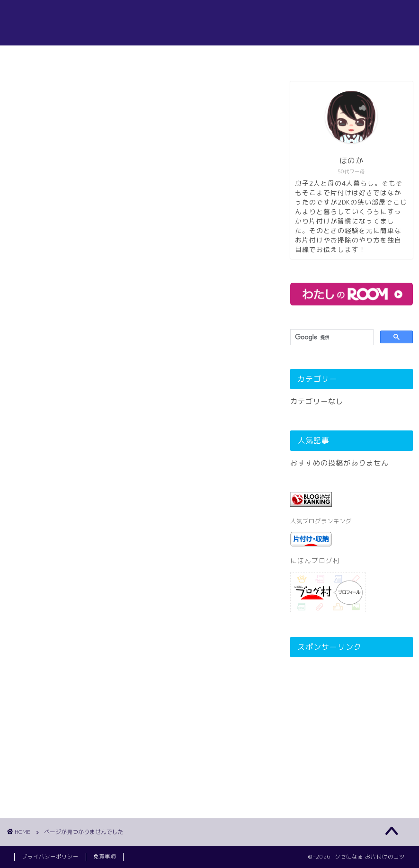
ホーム (143, 57)
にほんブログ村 (315, 560)
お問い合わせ (265, 57)
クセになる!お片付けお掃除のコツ (210, 23)
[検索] (331, 337)
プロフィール (199, 57)
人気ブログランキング (321, 521)
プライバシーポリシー (50, 857)
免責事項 (105, 857)
